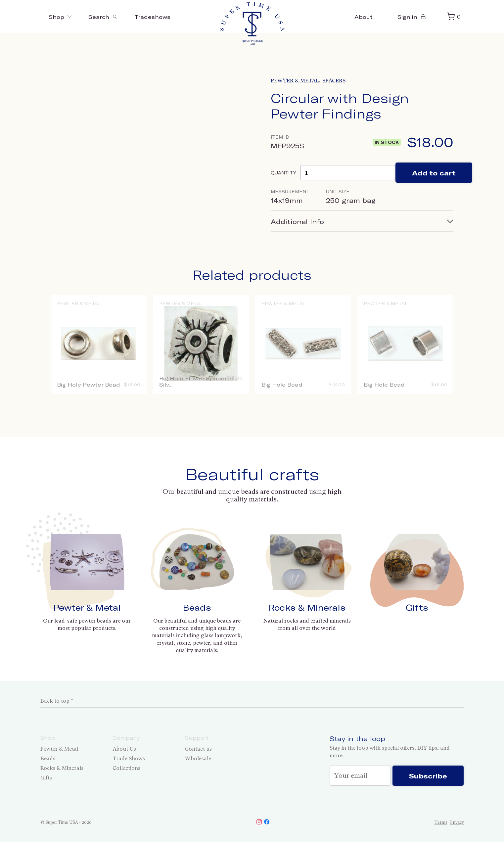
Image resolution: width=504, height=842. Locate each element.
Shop (60, 17)
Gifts (417, 607)
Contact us (198, 749)
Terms (441, 822)
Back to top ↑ (57, 701)
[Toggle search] (103, 17)
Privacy (457, 822)
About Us (124, 749)
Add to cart (434, 173)
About (364, 17)
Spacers (334, 81)
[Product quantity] (348, 173)
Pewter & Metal (295, 81)
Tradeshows (152, 17)
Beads (197, 607)
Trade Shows (129, 758)
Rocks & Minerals (307, 607)
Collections (126, 768)
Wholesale (198, 758)
